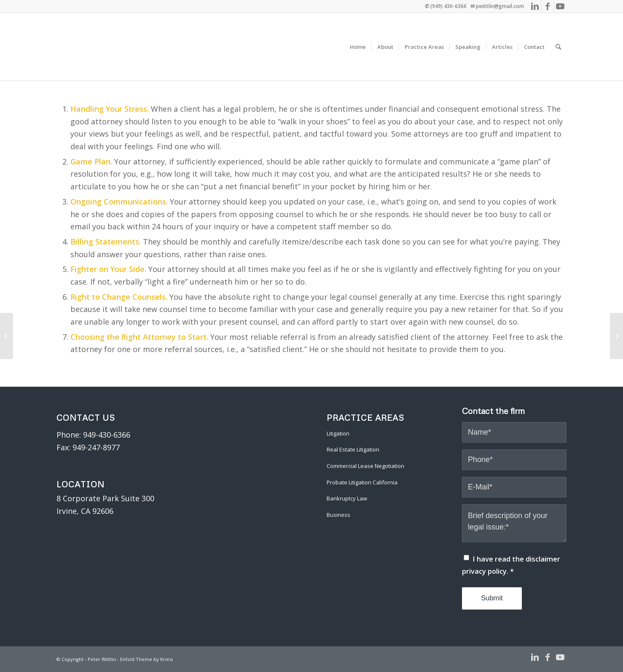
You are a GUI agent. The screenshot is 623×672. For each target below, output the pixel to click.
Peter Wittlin (102, 659)
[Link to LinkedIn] (535, 6)
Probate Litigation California (362, 482)
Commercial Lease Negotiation (365, 466)
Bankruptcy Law (347, 498)
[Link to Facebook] (547, 6)
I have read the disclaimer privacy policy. (511, 565)
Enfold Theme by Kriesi (146, 659)
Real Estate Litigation (353, 449)
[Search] (558, 47)
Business (338, 515)
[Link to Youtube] (560, 6)
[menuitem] (358, 47)
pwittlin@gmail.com (500, 6)
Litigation (338, 433)
